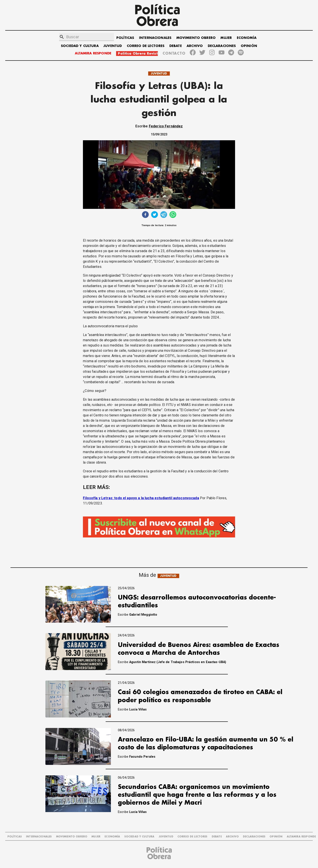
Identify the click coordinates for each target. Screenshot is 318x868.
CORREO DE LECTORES (146, 46)
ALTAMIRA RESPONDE (93, 53)
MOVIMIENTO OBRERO (196, 38)
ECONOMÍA (247, 38)
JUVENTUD (113, 46)
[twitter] (155, 215)
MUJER (226, 38)
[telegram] (164, 215)
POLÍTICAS (125, 38)
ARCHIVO (195, 46)
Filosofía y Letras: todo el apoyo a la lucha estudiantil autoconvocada (141, 498)
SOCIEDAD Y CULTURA (80, 46)
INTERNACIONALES (155, 38)
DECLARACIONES (222, 46)
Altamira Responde (301, 837)
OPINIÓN (249, 46)
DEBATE (176, 46)
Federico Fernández (166, 126)
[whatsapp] (173, 215)
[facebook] (145, 215)
